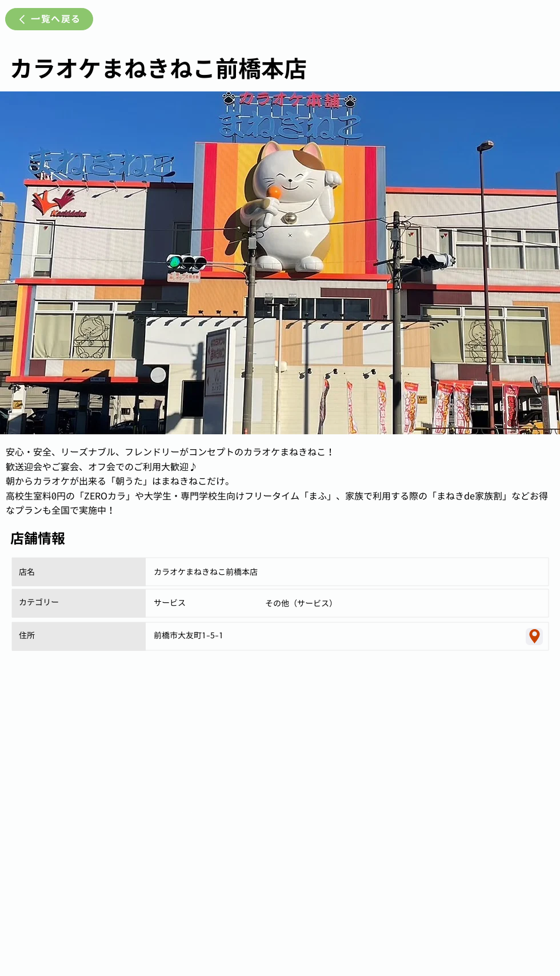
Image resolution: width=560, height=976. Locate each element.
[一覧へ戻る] (49, 19)
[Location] (534, 637)
